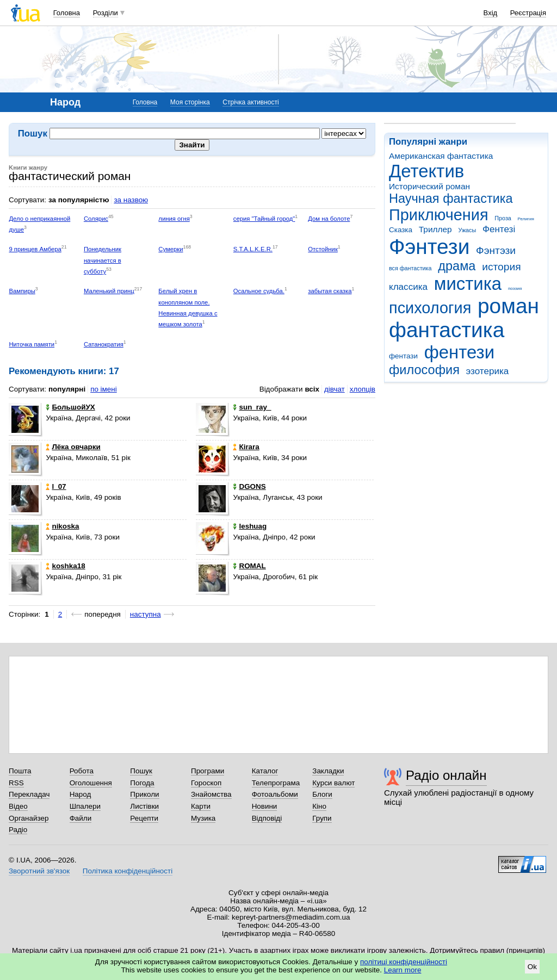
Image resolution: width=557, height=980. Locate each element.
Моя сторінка (190, 102)
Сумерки (171, 249)
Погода (142, 783)
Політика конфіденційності (128, 871)
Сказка (401, 230)
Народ (81, 794)
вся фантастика (410, 268)
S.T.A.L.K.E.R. (253, 249)
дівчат (335, 389)
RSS (16, 783)
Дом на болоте (329, 219)
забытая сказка (330, 291)
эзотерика (488, 371)
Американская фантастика (441, 156)
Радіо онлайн (446, 775)
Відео (18, 806)
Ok (532, 967)
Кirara (246, 447)
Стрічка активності (250, 102)
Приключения (439, 215)
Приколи (144, 794)
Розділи (106, 13)
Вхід (491, 13)
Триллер (435, 229)
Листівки (144, 806)
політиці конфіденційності (404, 962)
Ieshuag (250, 526)
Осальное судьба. (259, 291)
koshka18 (65, 566)
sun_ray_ (252, 407)
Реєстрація (528, 13)
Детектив (426, 171)
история (501, 267)
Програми (208, 771)
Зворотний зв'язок (39, 871)
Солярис (96, 219)
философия (424, 370)
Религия (526, 219)
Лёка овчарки (73, 447)
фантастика (447, 330)
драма (457, 266)
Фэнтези (429, 247)
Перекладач (29, 794)
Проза (503, 218)
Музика (203, 818)
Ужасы (467, 230)
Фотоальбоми (275, 794)
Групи (322, 818)
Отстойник (323, 249)
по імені (104, 389)
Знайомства (211, 794)
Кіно (319, 806)
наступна (146, 614)
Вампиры (22, 291)
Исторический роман (429, 186)
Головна (67, 13)
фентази (403, 356)
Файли (81, 818)
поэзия (515, 289)
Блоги (322, 794)
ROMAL (249, 566)
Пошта (20, 771)
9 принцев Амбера (35, 249)
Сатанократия (104, 344)
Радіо (18, 830)
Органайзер (29, 818)
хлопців (363, 389)
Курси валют (333, 783)
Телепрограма (276, 783)
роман (508, 306)
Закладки (328, 771)
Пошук (141, 771)
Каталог (265, 771)
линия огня (174, 219)
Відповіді (267, 818)
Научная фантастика (451, 199)
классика (408, 287)
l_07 (56, 486)
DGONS (249, 486)
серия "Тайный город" (264, 219)
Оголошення (91, 783)
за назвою (131, 200)
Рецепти (144, 818)
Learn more (403, 970)
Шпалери (85, 806)
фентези (459, 352)
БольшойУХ (70, 407)
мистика (468, 284)
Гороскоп (206, 783)
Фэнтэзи (496, 250)
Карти (201, 806)
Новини (265, 806)
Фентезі (499, 229)
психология (430, 308)
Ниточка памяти (32, 344)
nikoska (62, 526)
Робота (82, 771)
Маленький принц (109, 291)
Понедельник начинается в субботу (103, 260)
